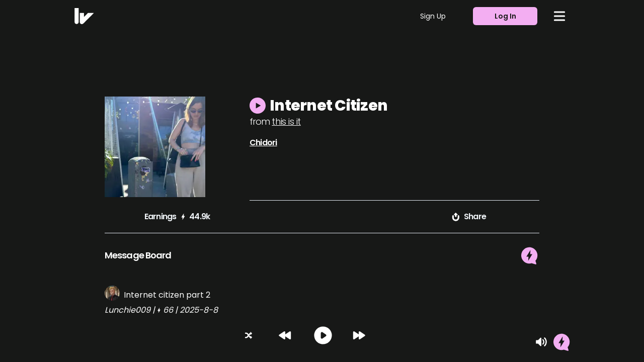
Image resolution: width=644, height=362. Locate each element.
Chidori (263, 143)
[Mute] (541, 342)
